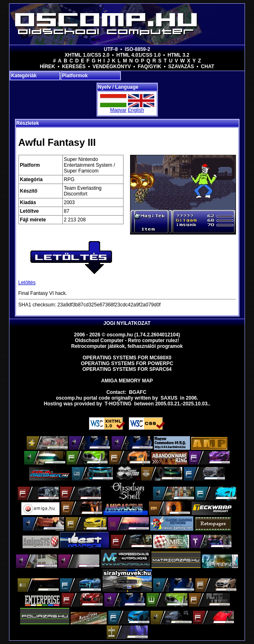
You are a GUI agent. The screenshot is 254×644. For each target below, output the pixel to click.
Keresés (74, 67)
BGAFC (138, 392)
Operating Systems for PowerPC (127, 363)
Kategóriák (24, 76)
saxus (169, 398)
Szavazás (181, 67)
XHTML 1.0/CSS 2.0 (87, 55)
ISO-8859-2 (137, 49)
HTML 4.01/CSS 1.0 (139, 55)
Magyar (118, 110)
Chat (208, 67)
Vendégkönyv (111, 67)
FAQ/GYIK (150, 67)
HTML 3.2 (178, 55)
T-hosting (118, 404)
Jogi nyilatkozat (127, 323)
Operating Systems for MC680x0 (127, 358)
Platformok (75, 76)
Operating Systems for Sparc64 (127, 369)
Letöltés (27, 283)
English (136, 110)
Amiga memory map (127, 381)
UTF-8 (111, 49)
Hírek (47, 67)
